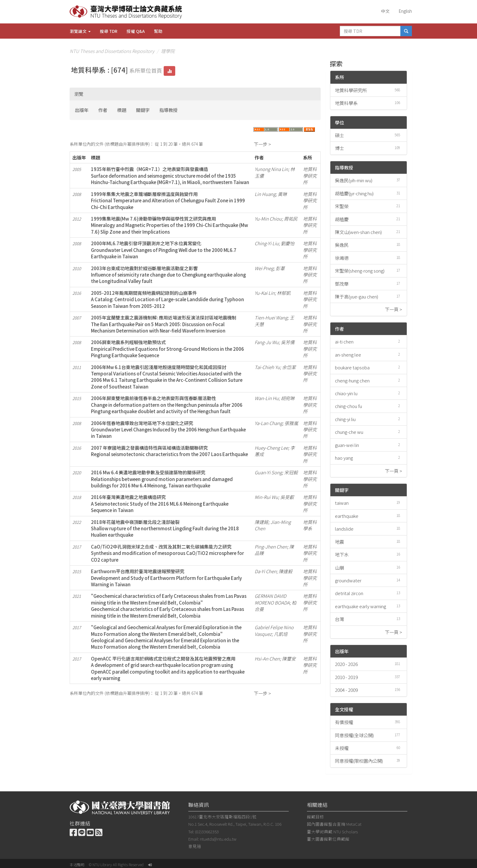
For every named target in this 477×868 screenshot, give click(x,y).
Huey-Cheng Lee (271, 448)
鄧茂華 (342, 284)
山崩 (339, 568)
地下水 (342, 554)
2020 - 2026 (346, 664)
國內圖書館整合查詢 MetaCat (334, 824)
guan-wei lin (347, 445)
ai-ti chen (344, 342)
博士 (339, 148)
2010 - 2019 (346, 677)
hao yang (344, 458)
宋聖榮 (342, 206)
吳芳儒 (288, 342)
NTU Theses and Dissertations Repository (112, 51)
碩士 (339, 135)
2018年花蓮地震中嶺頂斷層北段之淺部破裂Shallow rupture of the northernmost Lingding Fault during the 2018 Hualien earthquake (165, 528)
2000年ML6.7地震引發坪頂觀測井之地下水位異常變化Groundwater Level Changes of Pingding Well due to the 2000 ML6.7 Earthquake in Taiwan (164, 250)
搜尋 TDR (109, 31)
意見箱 (195, 846)
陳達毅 (286, 571)
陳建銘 (261, 522)
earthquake (347, 516)
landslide (344, 529)
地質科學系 (346, 103)
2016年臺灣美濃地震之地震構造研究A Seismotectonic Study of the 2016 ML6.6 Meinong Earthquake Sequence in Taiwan (160, 504)
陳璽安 (289, 659)
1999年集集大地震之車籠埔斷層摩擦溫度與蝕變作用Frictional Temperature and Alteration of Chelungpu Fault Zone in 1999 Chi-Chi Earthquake (168, 200)
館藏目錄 (315, 817)
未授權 (342, 748)
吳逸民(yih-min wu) (354, 180)
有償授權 (344, 722)
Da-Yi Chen (266, 571)
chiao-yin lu (346, 393)
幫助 (158, 31)
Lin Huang (265, 194)
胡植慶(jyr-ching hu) (354, 193)
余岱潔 (289, 367)
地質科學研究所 (351, 90)
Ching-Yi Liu (267, 243)
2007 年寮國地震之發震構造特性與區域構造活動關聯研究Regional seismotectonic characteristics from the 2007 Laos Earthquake (169, 451)
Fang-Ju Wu (267, 342)
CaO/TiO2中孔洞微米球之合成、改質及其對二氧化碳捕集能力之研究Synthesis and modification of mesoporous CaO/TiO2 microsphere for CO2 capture (167, 553)
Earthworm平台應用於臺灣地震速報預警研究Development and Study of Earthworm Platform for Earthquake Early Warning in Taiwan (166, 578)
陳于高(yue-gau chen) (357, 296)
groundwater (348, 580)
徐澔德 (342, 258)
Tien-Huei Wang (271, 317)
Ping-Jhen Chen (271, 547)
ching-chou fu (348, 406)
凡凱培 (281, 634)
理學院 (168, 51)
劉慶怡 (288, 243)
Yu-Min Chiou (268, 219)
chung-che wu (349, 432)
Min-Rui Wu (266, 497)
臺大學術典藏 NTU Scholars (332, 831)
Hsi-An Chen (267, 659)
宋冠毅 (291, 472)
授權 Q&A (136, 31)
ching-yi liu (345, 419)
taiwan (342, 503)
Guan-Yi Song (268, 472)
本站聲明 (77, 865)
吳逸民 (342, 245)
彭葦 (280, 268)
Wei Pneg (264, 268)
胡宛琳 (288, 398)
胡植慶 (342, 219)
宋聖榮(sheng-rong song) (360, 271)
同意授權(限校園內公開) (359, 761)
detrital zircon (349, 593)
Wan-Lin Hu (267, 398)
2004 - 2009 (346, 690)
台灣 (339, 619)
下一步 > (262, 144)
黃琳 (282, 194)
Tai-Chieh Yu (267, 367)
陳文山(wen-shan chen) (358, 232)
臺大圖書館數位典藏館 (328, 839)
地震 (339, 542)
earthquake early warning (360, 606)
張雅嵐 (291, 423)
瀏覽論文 (80, 31)
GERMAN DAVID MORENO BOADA (272, 599)
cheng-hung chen (352, 380)
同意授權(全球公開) (354, 735)
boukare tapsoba (352, 367)
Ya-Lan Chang (268, 423)
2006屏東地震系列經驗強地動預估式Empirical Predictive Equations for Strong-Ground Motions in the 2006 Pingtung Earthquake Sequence (167, 349)
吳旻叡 (287, 497)
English (405, 11)
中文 (385, 11)
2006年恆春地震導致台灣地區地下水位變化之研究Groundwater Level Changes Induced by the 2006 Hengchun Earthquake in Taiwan (168, 430)
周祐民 (291, 219)
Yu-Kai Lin (265, 293)
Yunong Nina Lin (271, 169)
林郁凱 (284, 293)
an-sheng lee (348, 355)
